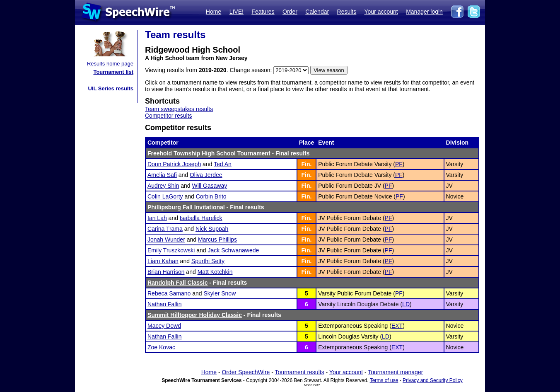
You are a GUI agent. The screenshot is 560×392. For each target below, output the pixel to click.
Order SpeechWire (246, 372)
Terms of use (384, 380)
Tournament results (300, 372)
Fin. (307, 164)
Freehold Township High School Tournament (209, 153)
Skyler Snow (220, 293)
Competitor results (169, 116)
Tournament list (113, 72)
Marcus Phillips (217, 240)
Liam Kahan (163, 261)
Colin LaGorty (165, 196)
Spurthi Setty (208, 261)
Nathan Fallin (165, 304)
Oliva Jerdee (206, 175)
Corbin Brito (211, 196)
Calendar (317, 12)
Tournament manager (395, 372)
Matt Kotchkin (215, 272)
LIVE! (237, 12)
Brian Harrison (166, 272)
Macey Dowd (164, 326)
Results (347, 12)
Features (263, 12)
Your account (381, 12)
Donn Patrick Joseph (174, 164)
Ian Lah (157, 218)
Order (290, 12)
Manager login (424, 12)
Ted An (223, 164)
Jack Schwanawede (234, 250)
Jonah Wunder (166, 240)
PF (399, 164)
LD (406, 304)
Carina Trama (165, 229)
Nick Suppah (212, 229)
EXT (397, 326)
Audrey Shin (163, 186)
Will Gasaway (209, 186)
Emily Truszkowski (171, 250)
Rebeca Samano (169, 293)
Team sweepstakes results (179, 109)
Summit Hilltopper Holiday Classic (195, 315)
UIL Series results (111, 88)
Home (214, 12)
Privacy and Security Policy (433, 380)
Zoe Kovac (161, 347)
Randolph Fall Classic (177, 283)
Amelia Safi (162, 175)
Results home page (110, 64)
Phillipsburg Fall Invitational (186, 207)
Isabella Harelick (201, 218)
